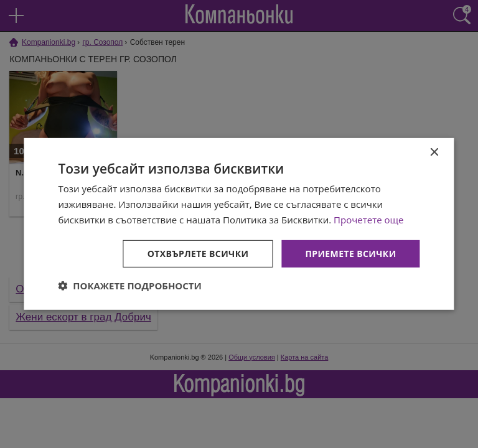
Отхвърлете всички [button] (198, 253)
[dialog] (239, 224)
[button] (130, 286)
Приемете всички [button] (350, 253)
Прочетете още (368, 220)
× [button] (434, 153)
